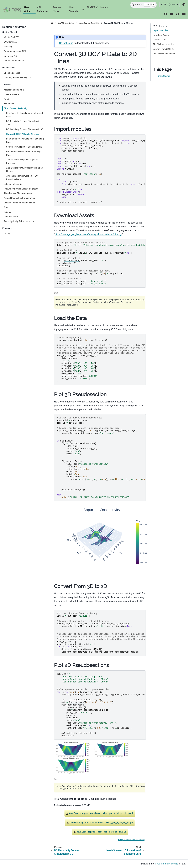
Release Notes (57, 9)
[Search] (143, 5)
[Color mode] (184, 5)
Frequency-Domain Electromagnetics (21, 189)
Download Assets (161, 35)
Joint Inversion (11, 217)
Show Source (164, 76)
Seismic (8, 212)
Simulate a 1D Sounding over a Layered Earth (24, 115)
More (103, 7)
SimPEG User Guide (66, 23)
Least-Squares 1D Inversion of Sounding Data (25, 141)
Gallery (7, 234)
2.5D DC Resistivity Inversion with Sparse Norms (25, 170)
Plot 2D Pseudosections (164, 54)
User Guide (27, 9)
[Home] (52, 23)
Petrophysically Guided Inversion (19, 221)
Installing (8, 47)
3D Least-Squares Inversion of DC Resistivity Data (22, 178)
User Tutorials (74, 9)
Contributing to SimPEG (15, 51)
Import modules (160, 30)
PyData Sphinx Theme (167, 864)
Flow (6, 207)
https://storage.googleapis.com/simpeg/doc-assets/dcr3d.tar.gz (89, 234)
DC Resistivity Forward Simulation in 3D (25, 129)
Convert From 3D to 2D (164, 49)
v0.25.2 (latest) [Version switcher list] (169, 5)
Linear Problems (11, 95)
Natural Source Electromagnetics (19, 198)
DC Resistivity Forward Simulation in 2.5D (23, 123)
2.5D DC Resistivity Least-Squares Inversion (22, 161)
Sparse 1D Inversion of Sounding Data (24, 147)
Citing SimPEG (11, 56)
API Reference (42, 9)
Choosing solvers (12, 73)
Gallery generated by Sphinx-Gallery (131, 840)
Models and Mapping (14, 90)
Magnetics (9, 104)
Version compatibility (14, 61)
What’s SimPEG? (12, 37)
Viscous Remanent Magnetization (20, 203)
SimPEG (91, 7)
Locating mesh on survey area (18, 78)
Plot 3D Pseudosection (164, 44)
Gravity (7, 99)
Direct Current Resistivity (16, 108)
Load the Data (159, 40)
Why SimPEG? (10, 42)
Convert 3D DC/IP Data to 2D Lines (22, 134)
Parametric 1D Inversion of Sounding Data (23, 153)
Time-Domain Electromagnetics (19, 193)
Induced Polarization (13, 184)
